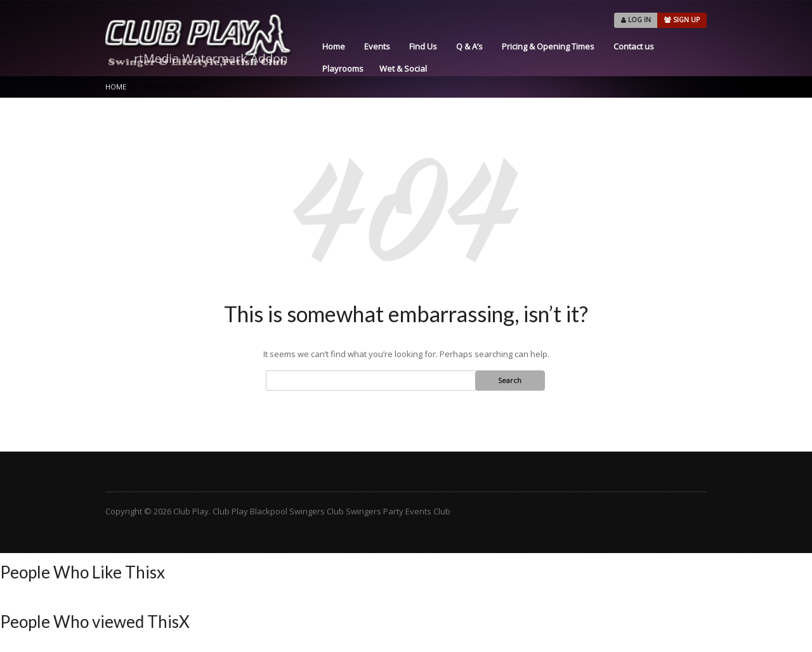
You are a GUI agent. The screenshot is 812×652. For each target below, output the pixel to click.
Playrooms (343, 68)
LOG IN (636, 20)
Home (334, 46)
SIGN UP (682, 20)
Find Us (423, 46)
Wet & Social (403, 68)
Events (377, 46)
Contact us (634, 46)
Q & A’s (469, 46)
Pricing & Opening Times (548, 46)
